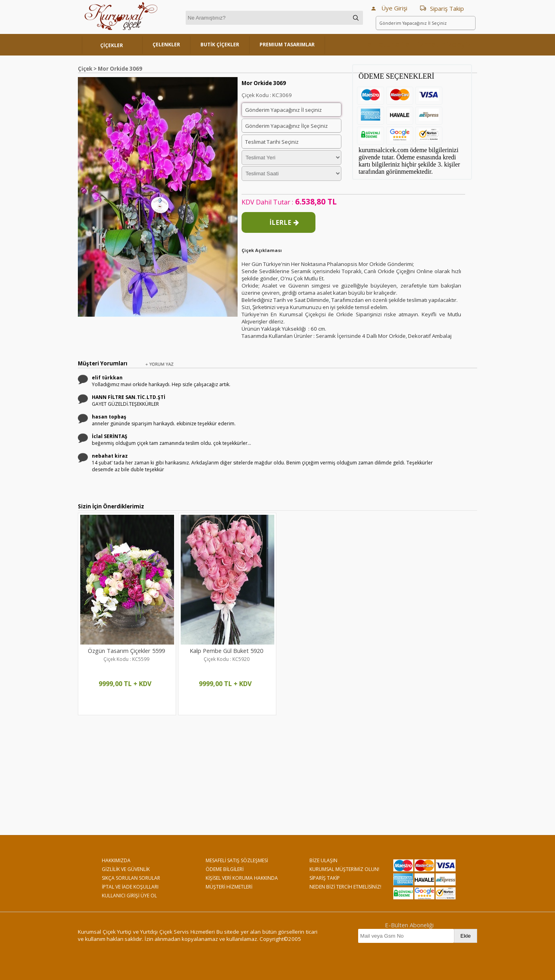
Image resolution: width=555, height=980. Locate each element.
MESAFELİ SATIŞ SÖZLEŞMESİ (237, 860)
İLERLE (284, 222)
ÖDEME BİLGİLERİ (225, 869)
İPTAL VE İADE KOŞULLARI (130, 887)
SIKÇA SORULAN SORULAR (131, 878)
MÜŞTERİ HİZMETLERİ (229, 887)
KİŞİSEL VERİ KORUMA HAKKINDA (242, 878)
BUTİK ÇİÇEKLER (220, 45)
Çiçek (85, 69)
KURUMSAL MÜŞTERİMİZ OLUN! (344, 869)
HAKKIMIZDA (116, 860)
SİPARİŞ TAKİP (325, 878)
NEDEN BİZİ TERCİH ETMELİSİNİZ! (345, 887)
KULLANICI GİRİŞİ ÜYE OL (129, 896)
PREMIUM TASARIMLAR (287, 45)
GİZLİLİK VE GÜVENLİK (126, 869)
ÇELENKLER (166, 45)
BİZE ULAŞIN (323, 860)
